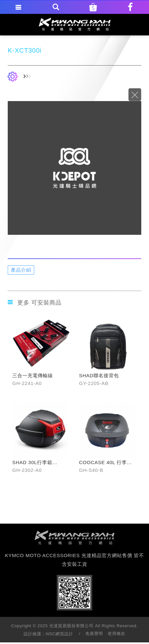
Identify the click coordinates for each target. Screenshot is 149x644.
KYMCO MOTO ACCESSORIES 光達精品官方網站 (75, 24)
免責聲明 (94, 634)
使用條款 (117, 634)
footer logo (74, 537)
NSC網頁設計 (60, 634)
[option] (74, 168)
